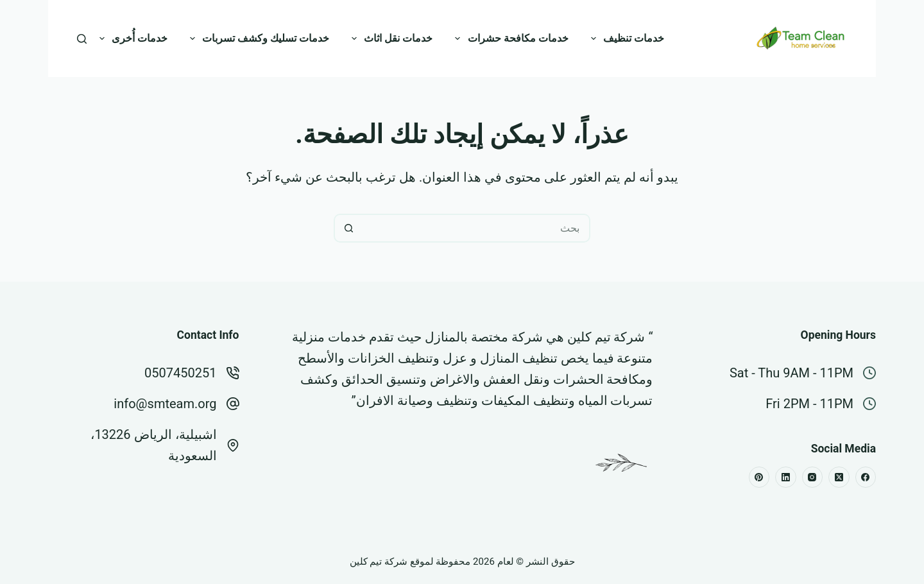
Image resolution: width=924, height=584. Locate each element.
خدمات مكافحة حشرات (509, 39)
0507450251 (180, 373)
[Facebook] (866, 477)
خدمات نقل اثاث (389, 39)
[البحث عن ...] (476, 228)
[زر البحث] (348, 228)
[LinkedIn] (786, 477)
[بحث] (82, 39)
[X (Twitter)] (839, 477)
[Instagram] (813, 477)
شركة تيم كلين (606, 337)
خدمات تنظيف (625, 39)
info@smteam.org (165, 404)
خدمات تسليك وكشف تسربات (257, 39)
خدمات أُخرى (131, 39)
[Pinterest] (759, 477)
